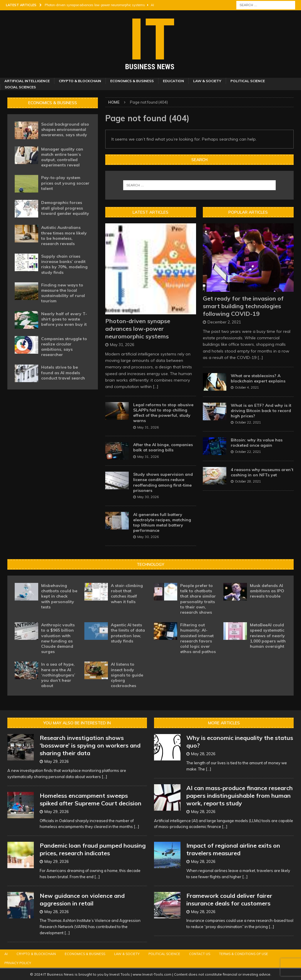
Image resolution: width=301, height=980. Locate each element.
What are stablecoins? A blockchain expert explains (258, 378)
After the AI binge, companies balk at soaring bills (163, 447)
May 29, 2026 (57, 761)
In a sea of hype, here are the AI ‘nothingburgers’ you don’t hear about (58, 675)
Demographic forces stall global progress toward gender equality (65, 208)
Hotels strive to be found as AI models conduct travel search (63, 372)
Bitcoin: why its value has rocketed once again (257, 443)
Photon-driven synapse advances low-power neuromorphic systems (138, 329)
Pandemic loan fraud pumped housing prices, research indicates (93, 849)
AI (6, 954)
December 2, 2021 (224, 322)
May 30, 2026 (148, 497)
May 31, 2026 (122, 345)
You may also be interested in (77, 723)
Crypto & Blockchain (80, 81)
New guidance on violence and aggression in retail (82, 899)
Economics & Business (132, 81)
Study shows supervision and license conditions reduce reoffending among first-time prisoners (163, 482)
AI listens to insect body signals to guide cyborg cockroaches (127, 675)
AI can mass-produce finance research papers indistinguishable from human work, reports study (240, 796)
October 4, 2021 (247, 387)
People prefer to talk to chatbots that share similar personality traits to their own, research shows (198, 599)
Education (173, 81)
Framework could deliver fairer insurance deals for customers (229, 899)
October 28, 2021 (248, 481)
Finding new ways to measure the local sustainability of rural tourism (63, 293)
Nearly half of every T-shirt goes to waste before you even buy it (64, 319)
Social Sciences (20, 87)
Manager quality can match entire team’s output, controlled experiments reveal (62, 157)
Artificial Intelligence (27, 81)
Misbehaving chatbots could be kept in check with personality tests (59, 596)
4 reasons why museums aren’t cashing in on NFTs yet (262, 472)
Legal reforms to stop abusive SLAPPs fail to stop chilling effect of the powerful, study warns (163, 413)
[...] (156, 387)
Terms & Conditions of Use (244, 954)
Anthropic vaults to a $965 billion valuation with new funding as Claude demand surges (58, 638)
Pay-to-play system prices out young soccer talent (65, 183)
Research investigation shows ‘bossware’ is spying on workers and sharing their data (90, 745)
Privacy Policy (18, 963)
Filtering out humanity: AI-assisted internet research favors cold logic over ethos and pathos (198, 638)
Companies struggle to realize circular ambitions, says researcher (64, 347)
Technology (150, 564)
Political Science (248, 81)
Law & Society (207, 81)
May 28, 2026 (57, 912)
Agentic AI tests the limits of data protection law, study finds (128, 633)
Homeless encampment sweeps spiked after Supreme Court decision (91, 799)
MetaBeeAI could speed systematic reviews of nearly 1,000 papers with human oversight (268, 636)
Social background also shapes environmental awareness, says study (65, 129)
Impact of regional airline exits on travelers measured (233, 849)
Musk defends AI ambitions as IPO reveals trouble (267, 591)
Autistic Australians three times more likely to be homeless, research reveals (64, 236)
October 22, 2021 (248, 422)
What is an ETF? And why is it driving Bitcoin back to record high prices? (261, 411)
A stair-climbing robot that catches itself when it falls (127, 594)
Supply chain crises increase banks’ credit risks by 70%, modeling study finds (64, 264)
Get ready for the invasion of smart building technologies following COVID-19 (243, 306)
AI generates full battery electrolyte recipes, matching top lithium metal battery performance (162, 523)
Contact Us (200, 954)
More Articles (224, 723)
